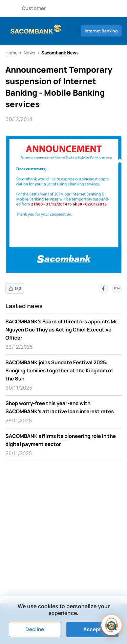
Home (12, 53)
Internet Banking (101, 31)
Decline (35, 629)
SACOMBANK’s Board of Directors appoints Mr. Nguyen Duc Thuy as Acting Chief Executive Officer (62, 330)
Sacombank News (60, 53)
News (29, 53)
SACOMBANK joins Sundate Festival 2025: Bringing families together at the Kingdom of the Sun (59, 370)
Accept (92, 629)
